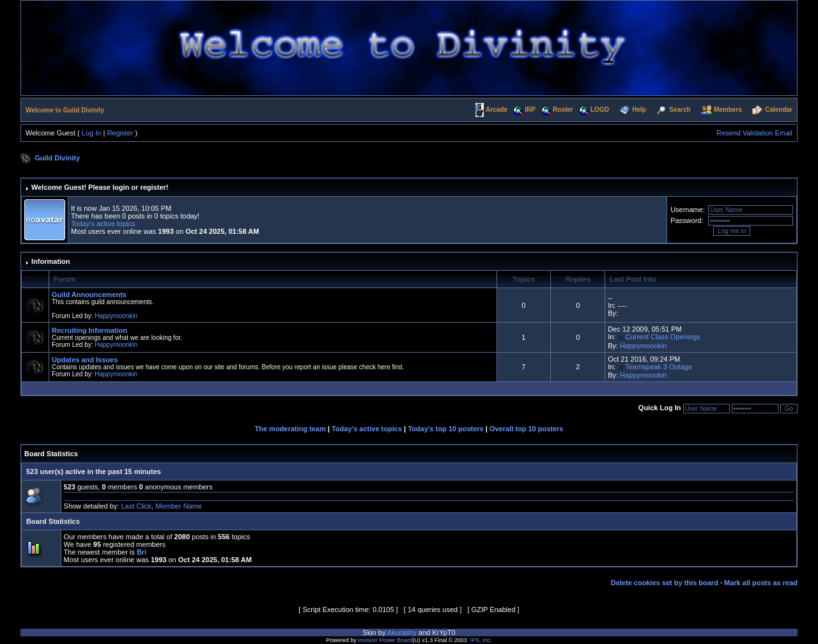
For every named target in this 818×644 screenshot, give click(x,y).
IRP (530, 110)
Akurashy (402, 632)
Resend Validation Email (754, 133)
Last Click (136, 506)
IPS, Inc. (481, 640)
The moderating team (290, 429)
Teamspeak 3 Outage (659, 367)
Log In (92, 133)
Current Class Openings (662, 337)
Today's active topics (103, 224)
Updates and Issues (85, 360)
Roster (563, 110)
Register (120, 133)
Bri (142, 552)
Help (639, 110)
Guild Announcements (89, 295)
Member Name (179, 506)
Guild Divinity (57, 158)
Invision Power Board (385, 640)
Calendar (779, 110)
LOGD (600, 110)
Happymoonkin (116, 316)
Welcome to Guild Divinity (65, 110)
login (121, 187)
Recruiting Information (89, 330)
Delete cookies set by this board (665, 583)
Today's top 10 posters (446, 429)
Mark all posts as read (761, 583)
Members (728, 110)
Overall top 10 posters (527, 429)
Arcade (497, 110)
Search (680, 110)
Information (51, 261)
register (153, 187)
